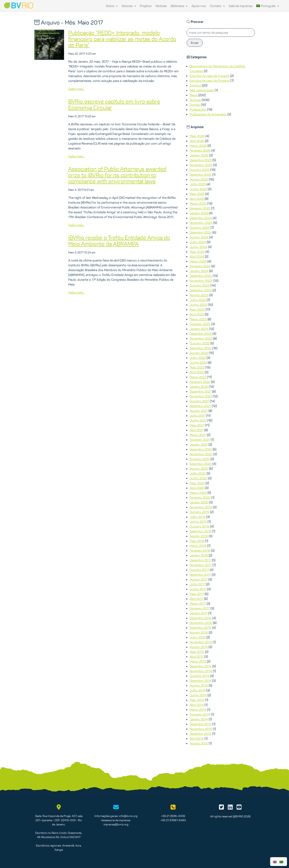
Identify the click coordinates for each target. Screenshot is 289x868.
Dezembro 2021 (200, 391)
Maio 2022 (197, 367)
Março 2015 (198, 661)
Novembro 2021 (201, 396)
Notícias (161, 6)
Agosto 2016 (199, 632)
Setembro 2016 (200, 628)
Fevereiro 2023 (200, 324)
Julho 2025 (198, 184)
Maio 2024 (197, 252)
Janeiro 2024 (199, 271)
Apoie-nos (199, 6)
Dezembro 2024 (201, 218)
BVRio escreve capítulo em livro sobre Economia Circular (114, 105)
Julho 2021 (197, 416)
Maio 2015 (197, 652)
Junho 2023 (198, 305)
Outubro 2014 (199, 676)
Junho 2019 (198, 522)
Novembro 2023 (201, 281)
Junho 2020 (198, 478)
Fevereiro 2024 (200, 266)
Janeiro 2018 (199, 555)
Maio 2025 (197, 194)
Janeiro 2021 (199, 444)
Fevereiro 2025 (200, 208)
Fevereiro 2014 (200, 714)
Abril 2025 (197, 199)
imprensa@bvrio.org (116, 824)
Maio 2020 (197, 483)
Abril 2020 (197, 488)
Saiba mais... (77, 89)
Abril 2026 (197, 141)
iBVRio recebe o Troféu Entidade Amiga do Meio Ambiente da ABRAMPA (119, 241)
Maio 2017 (197, 594)
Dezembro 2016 (201, 618)
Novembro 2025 (201, 165)
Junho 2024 (198, 247)
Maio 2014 (197, 700)
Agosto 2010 (199, 743)
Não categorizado (202, 90)
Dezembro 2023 (201, 276)
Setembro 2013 (200, 734)
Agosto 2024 (199, 237)
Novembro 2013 (201, 729)
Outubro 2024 (200, 228)
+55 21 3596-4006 (173, 816)
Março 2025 (198, 203)
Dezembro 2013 (201, 724)
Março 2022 (198, 377)
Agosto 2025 (199, 179)
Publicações (198, 109)
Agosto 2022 (199, 353)
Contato (217, 6)
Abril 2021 (197, 430)
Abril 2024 (197, 256)
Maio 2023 (197, 309)
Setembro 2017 (200, 575)
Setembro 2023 (201, 290)
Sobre (112, 6)
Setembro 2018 (200, 531)
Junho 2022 (198, 363)
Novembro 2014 (201, 671)
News (194, 95)
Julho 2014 (198, 690)
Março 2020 (198, 493)
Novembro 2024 (201, 223)
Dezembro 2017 (200, 560)
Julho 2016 (198, 637)
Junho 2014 (198, 695)
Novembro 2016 (201, 623)
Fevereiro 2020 (200, 497)
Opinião (195, 105)
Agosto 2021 (199, 411)
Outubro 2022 (200, 343)
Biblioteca (179, 6)
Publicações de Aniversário (208, 114)
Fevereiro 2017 (200, 608)
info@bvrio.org (128, 816)
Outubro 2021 (199, 401)
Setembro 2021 (200, 406)
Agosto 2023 (199, 295)
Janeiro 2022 (199, 387)
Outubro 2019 (199, 512)
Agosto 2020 (199, 469)
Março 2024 (198, 261)
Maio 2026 (197, 136)
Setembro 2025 (201, 175)
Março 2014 (198, 710)
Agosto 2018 (199, 536)
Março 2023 (198, 319)
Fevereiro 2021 (200, 440)
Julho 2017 (197, 584)
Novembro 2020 (201, 454)
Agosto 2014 (199, 685)
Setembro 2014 (200, 681)
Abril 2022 (197, 372)
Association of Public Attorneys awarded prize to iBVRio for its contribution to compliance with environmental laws (117, 175)
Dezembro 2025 (201, 160)
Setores (129, 6)
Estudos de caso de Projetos (210, 81)
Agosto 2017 (199, 579)
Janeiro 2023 (199, 329)
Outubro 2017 (199, 570)
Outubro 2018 (199, 526)
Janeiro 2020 (199, 502)
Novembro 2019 (201, 507)
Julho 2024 (198, 242)
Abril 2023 (197, 314)
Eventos (195, 85)
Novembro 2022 (201, 338)
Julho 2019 (198, 517)
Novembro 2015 (201, 642)
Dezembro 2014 (201, 666)
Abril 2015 (197, 657)
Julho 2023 (198, 300)
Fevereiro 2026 (200, 150)
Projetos (146, 6)
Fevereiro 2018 (200, 550)
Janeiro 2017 (199, 613)
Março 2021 (198, 435)
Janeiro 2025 (199, 213)
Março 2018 (198, 546)
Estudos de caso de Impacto (210, 76)
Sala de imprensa (241, 6)
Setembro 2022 (201, 348)
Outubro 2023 (200, 285)
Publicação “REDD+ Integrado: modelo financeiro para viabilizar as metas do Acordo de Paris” (122, 39)
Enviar (195, 43)
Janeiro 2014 (199, 719)
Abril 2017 (196, 599)
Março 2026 (198, 146)
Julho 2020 (198, 473)
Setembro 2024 (201, 232)
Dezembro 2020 (201, 449)
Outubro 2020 (200, 459)
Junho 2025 (198, 189)
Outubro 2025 (200, 170)
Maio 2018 (197, 541)
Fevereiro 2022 (200, 382)
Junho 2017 (198, 589)
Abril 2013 (197, 738)
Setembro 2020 (201, 464)
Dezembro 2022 (201, 334)
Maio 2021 (197, 425)
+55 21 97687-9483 (173, 820)
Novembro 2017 (201, 565)
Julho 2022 (198, 358)
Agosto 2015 (199, 647)
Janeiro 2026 (199, 155)
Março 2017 (198, 604)
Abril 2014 (197, 705)
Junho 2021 (198, 420)
